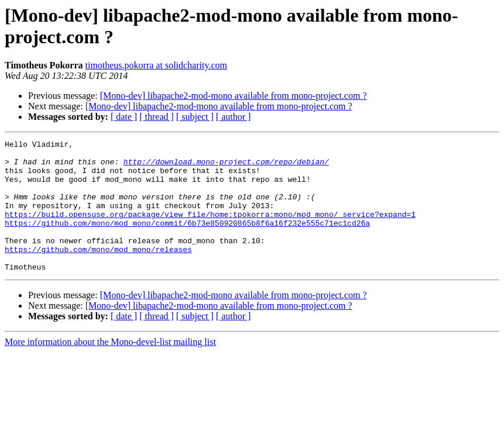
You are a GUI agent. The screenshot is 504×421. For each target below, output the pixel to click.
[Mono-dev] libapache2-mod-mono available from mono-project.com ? (234, 96)
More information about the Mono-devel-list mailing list (110, 368)
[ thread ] (157, 117)
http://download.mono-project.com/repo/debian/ (226, 167)
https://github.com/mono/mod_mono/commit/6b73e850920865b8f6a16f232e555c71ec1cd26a (187, 240)
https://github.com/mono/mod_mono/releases (98, 272)
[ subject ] (195, 117)
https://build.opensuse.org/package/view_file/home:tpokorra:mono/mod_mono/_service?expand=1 (210, 230)
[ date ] (124, 117)
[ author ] (234, 117)
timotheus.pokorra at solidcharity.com (156, 65)
